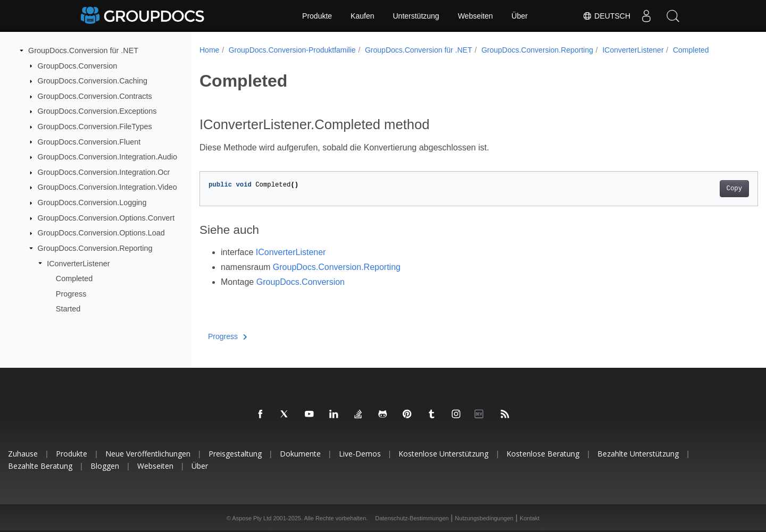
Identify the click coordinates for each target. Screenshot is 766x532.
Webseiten (476, 16)
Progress (71, 294)
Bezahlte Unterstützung (638, 454)
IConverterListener (78, 263)
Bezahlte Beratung (40, 466)
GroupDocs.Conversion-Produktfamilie (292, 50)
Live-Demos (360, 454)
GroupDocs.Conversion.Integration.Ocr (104, 172)
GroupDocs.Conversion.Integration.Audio (107, 157)
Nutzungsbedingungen (484, 518)
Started (68, 309)
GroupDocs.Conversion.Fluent (89, 141)
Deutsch (606, 16)
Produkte (317, 16)
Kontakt (530, 518)
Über (520, 16)
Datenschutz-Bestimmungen (412, 518)
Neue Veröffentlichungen (148, 454)
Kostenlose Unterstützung (443, 454)
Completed (74, 278)
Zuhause (23, 454)
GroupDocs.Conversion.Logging (92, 202)
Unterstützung (416, 16)
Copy (696, 189)
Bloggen (105, 466)
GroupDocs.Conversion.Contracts (95, 96)
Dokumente (300, 454)
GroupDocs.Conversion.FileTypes (95, 126)
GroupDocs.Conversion (78, 65)
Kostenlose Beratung (543, 454)
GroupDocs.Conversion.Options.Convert (106, 218)
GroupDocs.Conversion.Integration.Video (107, 187)
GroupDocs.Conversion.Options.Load (101, 233)
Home (209, 50)
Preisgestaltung (235, 454)
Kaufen (362, 16)
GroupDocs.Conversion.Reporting (95, 248)
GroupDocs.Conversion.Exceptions (97, 111)
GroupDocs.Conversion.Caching (93, 81)
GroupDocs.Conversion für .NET (83, 50)
